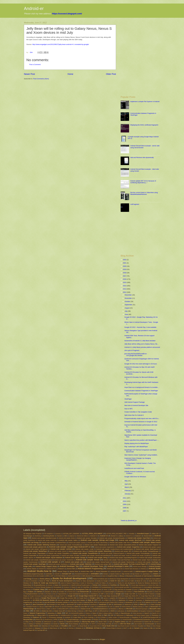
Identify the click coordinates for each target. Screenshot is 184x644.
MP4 (96, 611)
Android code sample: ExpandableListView (123, 545)
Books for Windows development (148, 583)
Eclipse (31, 592)
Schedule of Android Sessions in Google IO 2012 (141, 422)
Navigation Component (147, 611)
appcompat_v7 (147, 574)
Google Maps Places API (148, 596)
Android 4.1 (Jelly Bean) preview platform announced (142, 347)
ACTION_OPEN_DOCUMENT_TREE (117, 534)
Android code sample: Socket (122, 556)
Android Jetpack (31, 569)
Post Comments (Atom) (41, 79)
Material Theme (41, 609)
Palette (75, 615)
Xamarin (137, 628)
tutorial (55, 624)
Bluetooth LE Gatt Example (144, 576)
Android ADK (148, 536)
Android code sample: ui (50, 562)
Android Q (144, 569)
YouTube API (41, 630)
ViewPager (128, 399)
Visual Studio (83, 626)
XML (151, 628)
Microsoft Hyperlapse (142, 609)
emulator (61, 592)
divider (105, 590)
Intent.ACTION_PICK (91, 602)
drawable (129, 590)
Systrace (156, 622)
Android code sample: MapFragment (147, 549)
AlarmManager (28, 536)
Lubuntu (117, 607)
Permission (155, 615)
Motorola (81, 611)
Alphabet (59, 536)
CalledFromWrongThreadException (80, 585)
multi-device (121, 611)
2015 (125, 282)
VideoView (45, 626)
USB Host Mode (125, 624)
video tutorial (34, 626)
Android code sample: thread (87, 560)
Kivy (147, 605)
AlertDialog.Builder (49, 536)
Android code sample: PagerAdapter (35, 553)
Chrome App (124, 585)
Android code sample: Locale (84, 549)
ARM (47, 576)
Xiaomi (145, 628)
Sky (32, 622)
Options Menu (41, 615)
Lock (111, 607)
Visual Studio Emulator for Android (127, 626)
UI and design (102, 624)
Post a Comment (35, 64)
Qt (97, 617)
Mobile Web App (72, 611)
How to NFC (128, 409)
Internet (121, 602)
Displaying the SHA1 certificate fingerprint (144, 125)
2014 (125, 286)
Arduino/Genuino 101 (29, 576)
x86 (130, 628)
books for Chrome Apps (137, 579)
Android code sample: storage (75, 558)
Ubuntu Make (85, 624)
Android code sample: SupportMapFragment (123, 558)
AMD (66, 536)
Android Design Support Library (46, 566)
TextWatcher (47, 624)
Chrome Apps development (138, 585)
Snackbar (38, 622)
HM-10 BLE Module (79, 600)
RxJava (96, 620)
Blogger (102, 639)
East (153, 590)
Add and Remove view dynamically (142, 157)
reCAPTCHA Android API (151, 617)
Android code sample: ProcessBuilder (138, 553)
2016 (125, 279)
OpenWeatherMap (29, 615)
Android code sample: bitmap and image (97, 540)
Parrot (89, 615)
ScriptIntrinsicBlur (127, 620)
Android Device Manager (140, 566)
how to (91, 600)
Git (107, 594)
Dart (50, 590)
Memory (121, 609)
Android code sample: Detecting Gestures (41, 545)
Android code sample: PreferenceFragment (112, 553)
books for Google (102, 581)
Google (118, 594)
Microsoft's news (155, 609)
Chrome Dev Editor (153, 585)
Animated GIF (67, 574)
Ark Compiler (40, 576)
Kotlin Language (156, 604)
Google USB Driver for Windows (135, 477)
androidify (49, 574)
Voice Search (29, 628)
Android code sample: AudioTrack (47, 540)
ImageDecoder (28, 602)
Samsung (103, 620)
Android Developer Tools (93, 566)
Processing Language (56, 617)
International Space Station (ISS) (108, 602)
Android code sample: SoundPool (141, 556)
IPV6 (154, 602)
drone (136, 590)
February (128, 491)
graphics (113, 598)
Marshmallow (155, 607)
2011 (125, 498)
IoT (141, 602)
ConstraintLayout (106, 587)
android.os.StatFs (128, 572)
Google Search (83, 598)
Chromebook (57, 587)
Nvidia (117, 613)
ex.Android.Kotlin (83, 592)
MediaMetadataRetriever (101, 609)
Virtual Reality (55, 626)
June (127, 314)
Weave (45, 628)
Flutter (42, 594)
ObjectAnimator (125, 613)
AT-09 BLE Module (61, 576)
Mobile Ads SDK (47, 611)
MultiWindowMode (132, 611)
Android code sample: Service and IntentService (96, 555)
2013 (125, 289)
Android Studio (155, 568)
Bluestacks (130, 576)
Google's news (95, 598)
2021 (125, 263)
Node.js (88, 613)
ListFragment (135, 204)
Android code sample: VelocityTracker (98, 562)
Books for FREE (44, 581)
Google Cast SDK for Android (146, 594)
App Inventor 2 (136, 574)
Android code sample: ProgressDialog (49, 556)
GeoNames (95, 594)
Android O (110, 569)
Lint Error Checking (67, 607)
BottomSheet (27, 585)
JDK (110, 604)
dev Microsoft (58, 590)
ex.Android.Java (71, 592)
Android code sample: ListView (61, 549)
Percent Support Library (143, 615)
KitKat (142, 604)
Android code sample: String (98, 558)
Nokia (94, 613)
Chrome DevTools (28, 587)
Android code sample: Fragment (149, 545)
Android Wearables (102, 571)
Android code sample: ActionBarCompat (44, 538)
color (79, 587)
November (128, 298)
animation (95, 574)
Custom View (39, 589)
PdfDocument (120, 615)
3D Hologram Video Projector (32, 534)
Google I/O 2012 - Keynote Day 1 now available (140, 327)
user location (138, 624)
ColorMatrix (95, 587)
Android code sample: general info (35, 547)
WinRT (125, 628)
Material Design (29, 609)
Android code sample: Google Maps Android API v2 (70, 547)
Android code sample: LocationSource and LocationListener (115, 549)
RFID (56, 620)
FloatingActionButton (32, 594)
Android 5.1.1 (129, 536)
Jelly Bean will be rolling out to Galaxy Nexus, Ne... (141, 344)
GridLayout (122, 598)
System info (148, 622)
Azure (104, 576)
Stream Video (103, 622)
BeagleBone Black (113, 576)
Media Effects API (63, 609)
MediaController (86, 609)
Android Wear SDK (87, 571)
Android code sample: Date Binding (98, 543)
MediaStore (114, 609)
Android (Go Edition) (82, 536)
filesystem (150, 592)
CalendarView (65, 585)
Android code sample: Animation (87, 538)
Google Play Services (49, 598)
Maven (55, 609)
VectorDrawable (149, 624)
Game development (75, 594)
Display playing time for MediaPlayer (137, 443)
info (36, 602)
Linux (76, 607)
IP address (147, 602)
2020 (125, 266)
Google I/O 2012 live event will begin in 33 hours (141, 364)
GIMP (102, 594)
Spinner (61, 622)
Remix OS (39, 620)
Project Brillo (77, 617)
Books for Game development (62, 581)
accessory (58, 534)
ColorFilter (86, 587)
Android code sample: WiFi (103, 564)
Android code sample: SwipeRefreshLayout (39, 560)
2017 (125, 276)
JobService (128, 604)
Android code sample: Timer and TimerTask (117, 560)
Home (70, 74)
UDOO (93, 624)
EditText (40, 592)
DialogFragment (96, 590)
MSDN (113, 611)
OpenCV (147, 613)
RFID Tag (63, 620)
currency (28, 590)
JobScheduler (118, 604)
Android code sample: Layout (152, 547)
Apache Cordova (115, 574)
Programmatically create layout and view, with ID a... (142, 418)
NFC (67, 613)
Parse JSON (97, 615)
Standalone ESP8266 (73, 622)
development (69, 590)
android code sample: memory (58, 551)
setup (27, 622)
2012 (125, 292)
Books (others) (45, 579)
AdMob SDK (155, 534)
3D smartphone (49, 534)
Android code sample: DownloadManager (71, 545)
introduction (129, 602)
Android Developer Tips (69, 566)
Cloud (73, 587)
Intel (41, 602)
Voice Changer (157, 626)
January (128, 494)
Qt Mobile (103, 617)
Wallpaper (38, 628)
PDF (112, 615)
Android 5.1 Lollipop (117, 536)
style (111, 622)
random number (113, 617)
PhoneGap (27, 617)
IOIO (136, 602)
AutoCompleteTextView (74, 576)
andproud (72, 536)
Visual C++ (74, 626)
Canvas (95, 585)
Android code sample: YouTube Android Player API (131, 564)
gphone (106, 598)
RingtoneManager (73, 620)
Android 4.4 (94, 536)
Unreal (116, 624)
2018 (125, 273)
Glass (112, 594)
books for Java (115, 581)
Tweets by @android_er (129, 521)
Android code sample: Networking (100, 551)
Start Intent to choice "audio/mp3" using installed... (141, 455)
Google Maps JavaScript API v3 (112, 596)
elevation (48, 592)
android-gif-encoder (116, 572)
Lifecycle (57, 607)
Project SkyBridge (89, 617)
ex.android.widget (109, 592)
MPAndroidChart (104, 611)
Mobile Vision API (60, 611)
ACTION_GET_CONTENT (71, 534)
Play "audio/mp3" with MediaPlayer (136, 447)
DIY (111, 590)
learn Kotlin (49, 607)
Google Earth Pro (61, 596)
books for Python (101, 583)
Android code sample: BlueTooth (130, 540)
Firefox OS (158, 592)
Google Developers (48, 596)
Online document (137, 613)
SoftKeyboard (47, 622)
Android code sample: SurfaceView (150, 558)
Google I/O (71, 596)
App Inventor (126, 574)
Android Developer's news (118, 566)
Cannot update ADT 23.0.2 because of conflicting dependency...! (143, 182)
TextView (38, 624)
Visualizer (141, 626)
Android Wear (74, 571)
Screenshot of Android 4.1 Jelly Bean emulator (140, 341)
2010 (125, 501)
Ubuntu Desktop (73, 624)
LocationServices (102, 607)
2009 (125, 504)
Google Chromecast (35, 596)
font (54, 594)
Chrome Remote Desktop (43, 587)
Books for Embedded (31, 581)
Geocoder (86, 594)
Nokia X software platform (106, 613)
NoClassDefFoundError (77, 613)
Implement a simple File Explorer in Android (145, 102)
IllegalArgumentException (152, 600)
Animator (106, 574)
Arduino (156, 574)
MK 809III (37, 611)
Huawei (131, 600)
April (126, 484)
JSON (135, 604)
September (129, 305)
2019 (125, 269)
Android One (119, 569)
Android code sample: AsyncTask (139, 538)
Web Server (54, 628)
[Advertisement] (140, 38)
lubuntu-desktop (126, 607)
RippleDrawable (86, 620)
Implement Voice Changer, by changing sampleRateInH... (138, 459)
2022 (125, 260)
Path (105, 615)
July (126, 311)
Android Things (62, 571)
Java (159, 602)
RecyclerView (28, 619)
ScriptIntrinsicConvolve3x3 (142, 620)
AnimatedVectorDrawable (82, 574)
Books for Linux (141, 581)
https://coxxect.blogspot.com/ (67, 14)
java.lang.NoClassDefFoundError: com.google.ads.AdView (136, 355)
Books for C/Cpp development (119, 579)
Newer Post (29, 74)
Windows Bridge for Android (114, 628)
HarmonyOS (27, 600)
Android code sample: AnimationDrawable (112, 538)
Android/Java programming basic (33, 574)
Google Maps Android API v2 (89, 596)
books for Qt (112, 583)
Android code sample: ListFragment (37, 549)
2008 (125, 508)
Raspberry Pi (136, 617)
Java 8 (28, 604)
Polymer (44, 617)
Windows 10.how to (94, 628)
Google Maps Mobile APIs (131, 596)
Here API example (64, 600)
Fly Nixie (48, 594)
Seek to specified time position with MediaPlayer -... (142, 440)
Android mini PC (51, 569)
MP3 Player (89, 611)
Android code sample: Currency (77, 543)
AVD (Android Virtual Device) (91, 576)
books (36, 579)
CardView (114, 585)
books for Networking (87, 583)
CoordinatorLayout (137, 587)
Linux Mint (84, 607)
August (127, 308)
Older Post (111, 74)
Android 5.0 (104, 536)
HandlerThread (140, 598)
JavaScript (102, 604)
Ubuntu (62, 624)
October (128, 301)
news (59, 613)
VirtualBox (64, 626)
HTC (100, 600)
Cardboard (104, 585)
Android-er (34, 9)
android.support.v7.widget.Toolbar (147, 571)
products (68, 617)
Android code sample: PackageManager (146, 551)
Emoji (55, 592)
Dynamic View (144, 590)
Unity (110, 624)
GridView (130, 598)
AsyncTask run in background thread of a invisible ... (142, 387)
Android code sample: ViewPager (35, 564)
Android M (42, 569)
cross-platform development (152, 587)
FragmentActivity (62, 594)
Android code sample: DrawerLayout (96, 545)
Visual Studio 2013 (95, 626)
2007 (125, 511)
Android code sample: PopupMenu (59, 553)
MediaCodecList (75, 609)
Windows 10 (80, 628)
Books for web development (127, 583)
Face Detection (139, 592)
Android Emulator (155, 566)
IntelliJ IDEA (73, 602)
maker (147, 607)
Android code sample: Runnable (70, 556)
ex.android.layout (96, 592)
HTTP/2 (114, 600)
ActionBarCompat (143, 534)
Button (57, 585)
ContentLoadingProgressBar (122, 587)
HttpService (122, 600)
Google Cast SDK (130, 594)
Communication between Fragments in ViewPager (141, 391)
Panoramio (82, 615)
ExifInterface (120, 592)
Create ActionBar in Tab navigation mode (138, 412)
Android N (61, 569)
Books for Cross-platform (153, 579)
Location (92, 607)
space (55, 622)
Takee (25, 624)
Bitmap (122, 576)
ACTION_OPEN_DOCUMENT (92, 534)
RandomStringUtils (125, 617)
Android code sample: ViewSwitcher (58, 564)
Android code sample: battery (68, 540)
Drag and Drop (119, 590)
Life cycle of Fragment (132, 350)
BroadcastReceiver (40, 585)
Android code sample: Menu (77, 551)
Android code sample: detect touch (147, 542)
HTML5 (106, 600)
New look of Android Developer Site (136, 405)
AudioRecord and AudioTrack (134, 468)
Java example (51, 604)
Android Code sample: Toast (141, 560)
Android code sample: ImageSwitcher (105, 547)
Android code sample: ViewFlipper (148, 562)
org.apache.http (53, 615)
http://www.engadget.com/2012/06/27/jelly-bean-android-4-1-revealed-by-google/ (61, 44)
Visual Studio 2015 (108, 626)
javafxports (94, 605)
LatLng (41, 607)
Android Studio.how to (39, 571)
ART (52, 576)
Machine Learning (138, 607)
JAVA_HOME (61, 605)
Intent (80, 602)
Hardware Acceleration (152, 598)
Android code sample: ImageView (128, 547)
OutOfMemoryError (66, 615)
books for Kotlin (129, 581)
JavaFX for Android (83, 604)
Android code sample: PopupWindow (85, 553)
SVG (130, 622)
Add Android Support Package (135, 402)
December (128, 295)
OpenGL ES (155, 613)
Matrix (49, 609)
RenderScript (48, 620)
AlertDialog (38, 536)
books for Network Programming (70, 583)
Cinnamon (66, 587)
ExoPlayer (129, 592)
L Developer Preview (31, 607)
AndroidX (57, 574)
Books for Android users (101, 579)
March (127, 487)
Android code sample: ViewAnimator (124, 562)
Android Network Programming (90, 568)
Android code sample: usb (74, 562)
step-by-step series (88, 622)
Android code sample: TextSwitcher (64, 560)
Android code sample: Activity (67, 538)
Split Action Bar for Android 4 (134, 415)
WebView (71, 628)
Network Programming (37, 613)
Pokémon (36, 617)
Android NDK (71, 569)
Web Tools (63, 628)
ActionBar (132, 534)
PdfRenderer (130, 615)
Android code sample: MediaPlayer (35, 551)
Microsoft (129, 609)
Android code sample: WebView (81, 564)
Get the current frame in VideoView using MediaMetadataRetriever (144, 193)
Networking (51, 613)
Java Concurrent (38, 604)
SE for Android (157, 620)
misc (28, 611)
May (126, 481)
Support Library (120, 622)
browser (50, 585)
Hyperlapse (139, 600)
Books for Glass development (85, 581)
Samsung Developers (115, 620)
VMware (148, 626)
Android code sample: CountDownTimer (54, 543)
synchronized (138, 622)
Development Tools (82, 590)
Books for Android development (69, 578)
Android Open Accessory (132, 569)
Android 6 (138, 536)
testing (31, 624)
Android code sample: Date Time (120, 543)
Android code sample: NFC (123, 551)
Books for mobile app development (46, 583)
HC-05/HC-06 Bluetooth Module (44, 600)
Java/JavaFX (70, 604)
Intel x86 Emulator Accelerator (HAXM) (56, 602)
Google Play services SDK (68, 598)
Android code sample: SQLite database (49, 558)
